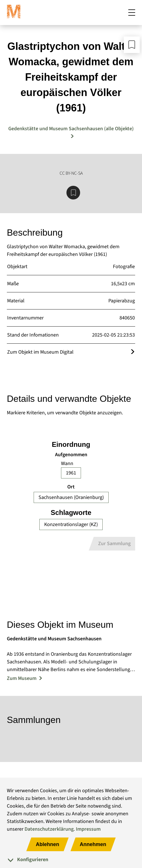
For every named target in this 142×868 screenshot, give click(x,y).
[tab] (71, 860)
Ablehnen (47, 844)
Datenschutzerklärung (49, 829)
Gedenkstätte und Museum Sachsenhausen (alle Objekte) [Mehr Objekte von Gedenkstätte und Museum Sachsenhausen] (71, 129)
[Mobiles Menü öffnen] (132, 13)
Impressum (88, 829)
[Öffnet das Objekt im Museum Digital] (133, 352)
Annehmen (93, 844)
